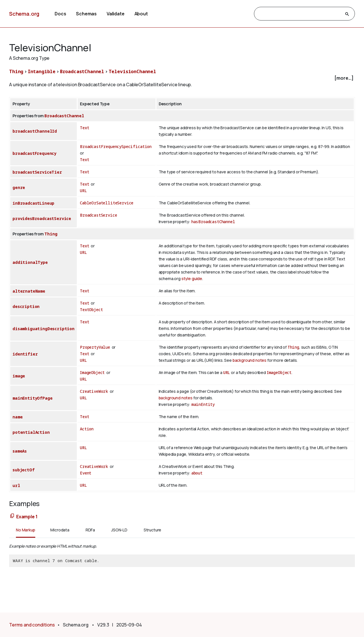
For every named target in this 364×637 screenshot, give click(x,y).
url (16, 485)
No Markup (26, 530)
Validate (116, 14)
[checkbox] (182, 78)
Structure (153, 530)
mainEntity (203, 404)
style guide (192, 279)
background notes (250, 360)
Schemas (86, 14)
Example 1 (27, 517)
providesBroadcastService (42, 218)
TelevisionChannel (132, 71)
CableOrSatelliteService (107, 203)
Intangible (42, 71)
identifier (25, 354)
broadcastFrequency (34, 153)
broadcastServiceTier (37, 172)
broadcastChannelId (35, 131)
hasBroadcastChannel (213, 222)
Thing (16, 71)
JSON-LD (119, 530)
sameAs (20, 451)
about (197, 473)
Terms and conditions (32, 625)
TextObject (91, 310)
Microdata (60, 530)
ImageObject (92, 372)
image (19, 376)
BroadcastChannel (82, 71)
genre (19, 187)
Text (84, 128)
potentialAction (31, 432)
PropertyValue (95, 347)
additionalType (30, 262)
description (26, 306)
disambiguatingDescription (44, 329)
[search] (299, 14)
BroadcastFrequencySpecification (116, 146)
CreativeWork (94, 391)
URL (83, 191)
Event (86, 473)
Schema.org (24, 14)
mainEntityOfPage (32, 398)
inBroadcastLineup (33, 203)
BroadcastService (98, 215)
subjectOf (24, 470)
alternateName (29, 291)
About (141, 14)
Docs (60, 14)
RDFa (90, 530)
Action (87, 429)
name (17, 417)
